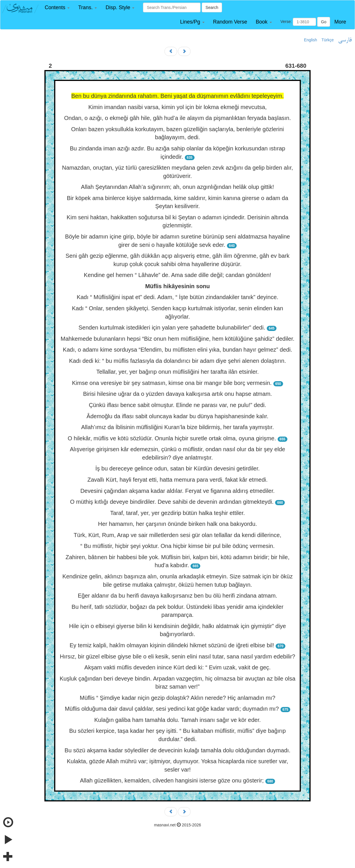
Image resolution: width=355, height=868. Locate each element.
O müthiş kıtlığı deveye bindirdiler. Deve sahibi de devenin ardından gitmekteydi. (172, 502)
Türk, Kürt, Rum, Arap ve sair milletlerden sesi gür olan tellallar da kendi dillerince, (177, 535)
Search (212, 7)
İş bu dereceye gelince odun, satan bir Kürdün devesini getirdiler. (178, 468)
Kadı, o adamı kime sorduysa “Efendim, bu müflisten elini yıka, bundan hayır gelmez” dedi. (177, 350)
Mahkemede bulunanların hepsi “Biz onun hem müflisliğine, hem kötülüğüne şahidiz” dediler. (177, 339)
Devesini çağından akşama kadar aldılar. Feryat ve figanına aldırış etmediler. (177, 491)
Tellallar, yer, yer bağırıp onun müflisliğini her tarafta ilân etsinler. (177, 372)
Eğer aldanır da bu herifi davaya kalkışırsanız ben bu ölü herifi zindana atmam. (178, 596)
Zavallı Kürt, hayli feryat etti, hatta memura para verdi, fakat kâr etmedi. (177, 480)
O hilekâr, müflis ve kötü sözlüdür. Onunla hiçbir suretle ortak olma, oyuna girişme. (172, 438)
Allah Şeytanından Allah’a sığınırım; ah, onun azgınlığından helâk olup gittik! (178, 187)
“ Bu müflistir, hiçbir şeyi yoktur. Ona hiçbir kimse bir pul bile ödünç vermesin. (177, 546)
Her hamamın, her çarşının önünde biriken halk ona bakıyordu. (177, 524)
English (311, 40)
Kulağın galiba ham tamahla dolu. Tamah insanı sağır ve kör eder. (177, 720)
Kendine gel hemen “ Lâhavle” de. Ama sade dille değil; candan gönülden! (178, 275)
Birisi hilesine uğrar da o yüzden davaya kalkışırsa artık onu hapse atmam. (177, 394)
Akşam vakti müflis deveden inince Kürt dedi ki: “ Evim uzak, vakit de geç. (177, 667)
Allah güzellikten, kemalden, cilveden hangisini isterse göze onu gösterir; (172, 780)
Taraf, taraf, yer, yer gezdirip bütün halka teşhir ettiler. (177, 513)
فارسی (345, 40)
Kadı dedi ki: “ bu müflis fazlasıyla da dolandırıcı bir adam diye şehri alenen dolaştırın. (177, 361)
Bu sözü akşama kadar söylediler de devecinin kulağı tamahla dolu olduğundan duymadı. (177, 750)
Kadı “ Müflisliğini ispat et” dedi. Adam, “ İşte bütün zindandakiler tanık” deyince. (178, 297)
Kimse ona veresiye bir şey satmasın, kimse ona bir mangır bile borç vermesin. (172, 383)
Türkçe (328, 40)
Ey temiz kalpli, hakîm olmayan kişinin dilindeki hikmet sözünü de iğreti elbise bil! (172, 645)
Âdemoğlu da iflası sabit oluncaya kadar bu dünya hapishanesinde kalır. (177, 416)
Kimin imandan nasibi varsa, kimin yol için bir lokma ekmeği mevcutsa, (177, 107)
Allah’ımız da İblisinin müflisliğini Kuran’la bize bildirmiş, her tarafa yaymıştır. (177, 427)
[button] (57, 8)
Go (324, 22)
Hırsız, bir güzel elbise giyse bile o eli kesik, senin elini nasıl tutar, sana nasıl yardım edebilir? (178, 656)
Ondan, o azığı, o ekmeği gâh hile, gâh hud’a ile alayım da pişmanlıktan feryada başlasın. (178, 118)
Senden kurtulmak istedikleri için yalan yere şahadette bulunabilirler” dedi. (172, 328)
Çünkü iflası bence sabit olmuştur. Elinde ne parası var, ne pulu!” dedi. (177, 405)
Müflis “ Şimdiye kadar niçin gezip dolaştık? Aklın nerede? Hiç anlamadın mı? (177, 698)
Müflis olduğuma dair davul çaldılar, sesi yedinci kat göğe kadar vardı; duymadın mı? (172, 709)
